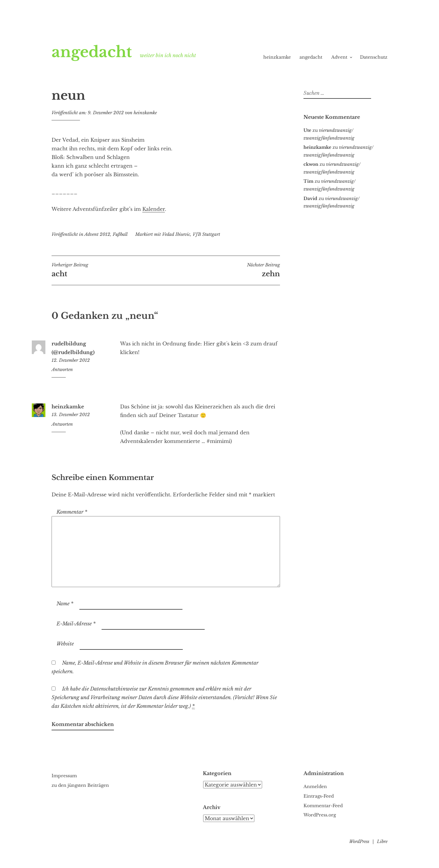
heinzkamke (277, 57)
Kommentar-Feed (323, 806)
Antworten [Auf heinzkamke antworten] (62, 424)
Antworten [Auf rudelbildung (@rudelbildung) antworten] (62, 369)
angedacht (92, 52)
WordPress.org (320, 815)
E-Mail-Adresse (76, 624)
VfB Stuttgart (206, 234)
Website (65, 644)
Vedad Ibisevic (176, 234)
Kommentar (72, 512)
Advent (339, 57)
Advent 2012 (97, 234)
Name (65, 603)
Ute (307, 130)
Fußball (120, 234)
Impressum (64, 776)
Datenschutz (374, 57)
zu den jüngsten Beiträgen (80, 785)
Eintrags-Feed (319, 796)
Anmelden (315, 787)
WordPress (359, 841)
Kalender (154, 209)
